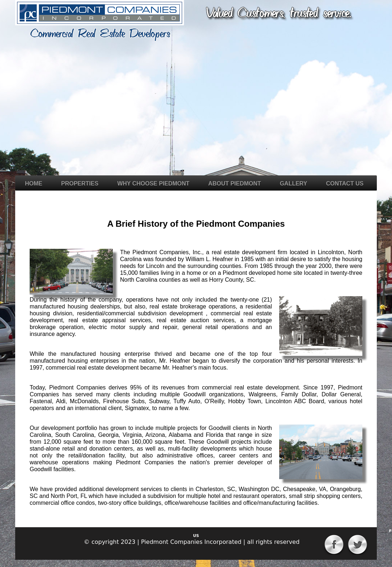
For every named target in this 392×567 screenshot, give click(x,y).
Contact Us (345, 184)
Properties (80, 184)
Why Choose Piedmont (153, 184)
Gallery (294, 184)
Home (34, 184)
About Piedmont (235, 184)
